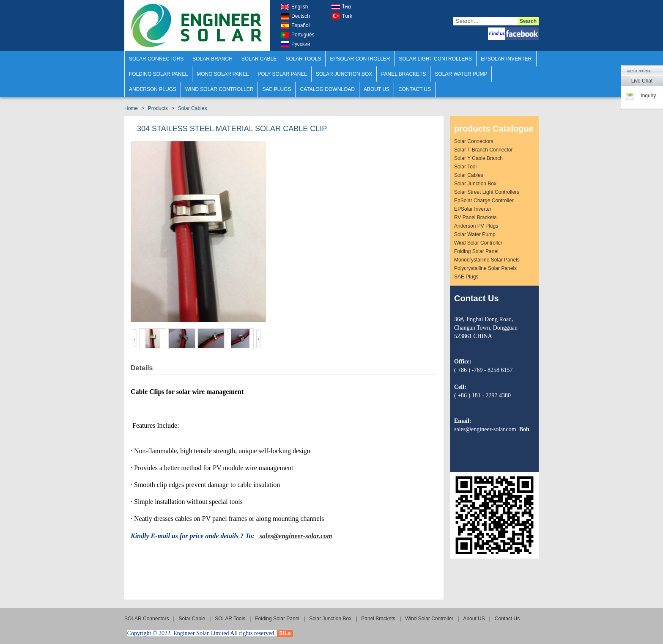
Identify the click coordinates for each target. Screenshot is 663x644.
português (298, 35)
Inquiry (640, 96)
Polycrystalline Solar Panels (485, 268)
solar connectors (474, 141)
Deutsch (295, 16)
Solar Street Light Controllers (487, 192)
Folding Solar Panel (158, 74)
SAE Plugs (277, 89)
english (294, 7)
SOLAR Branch (212, 59)
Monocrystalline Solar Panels (487, 260)
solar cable (259, 59)
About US (377, 89)
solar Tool (465, 167)
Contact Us (415, 89)
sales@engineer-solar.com (295, 536)
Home (131, 108)
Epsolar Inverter (506, 59)
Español (295, 26)
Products (158, 108)
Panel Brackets (403, 74)
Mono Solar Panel (223, 74)
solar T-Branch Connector (484, 150)
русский (296, 44)
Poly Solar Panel (282, 74)
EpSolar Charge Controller (484, 201)
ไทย (341, 7)
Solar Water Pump (461, 74)
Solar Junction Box (344, 74)
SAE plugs (466, 277)
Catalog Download (327, 89)
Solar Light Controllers (436, 59)
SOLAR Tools (303, 59)
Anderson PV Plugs (476, 226)
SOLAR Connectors (156, 59)
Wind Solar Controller (219, 89)
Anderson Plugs (153, 89)
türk (342, 16)
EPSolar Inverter (473, 209)
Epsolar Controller (360, 59)
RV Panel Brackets (475, 217)
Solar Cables (193, 108)
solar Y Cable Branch (478, 158)
